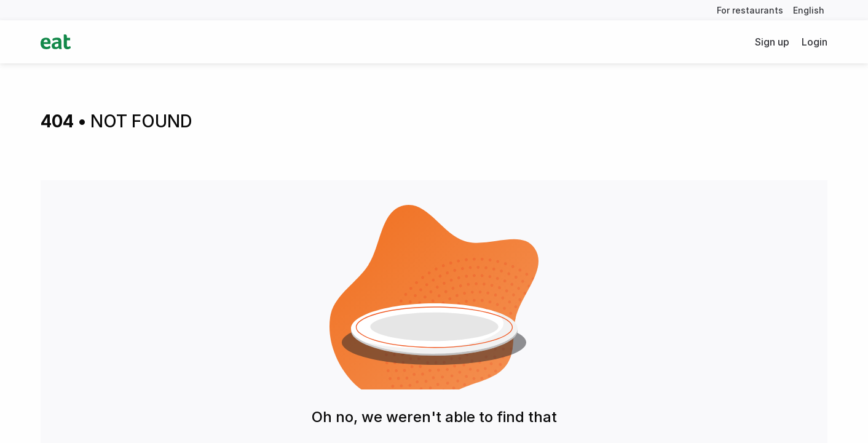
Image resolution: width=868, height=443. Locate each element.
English (809, 10)
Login (815, 42)
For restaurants (750, 10)
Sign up (772, 42)
